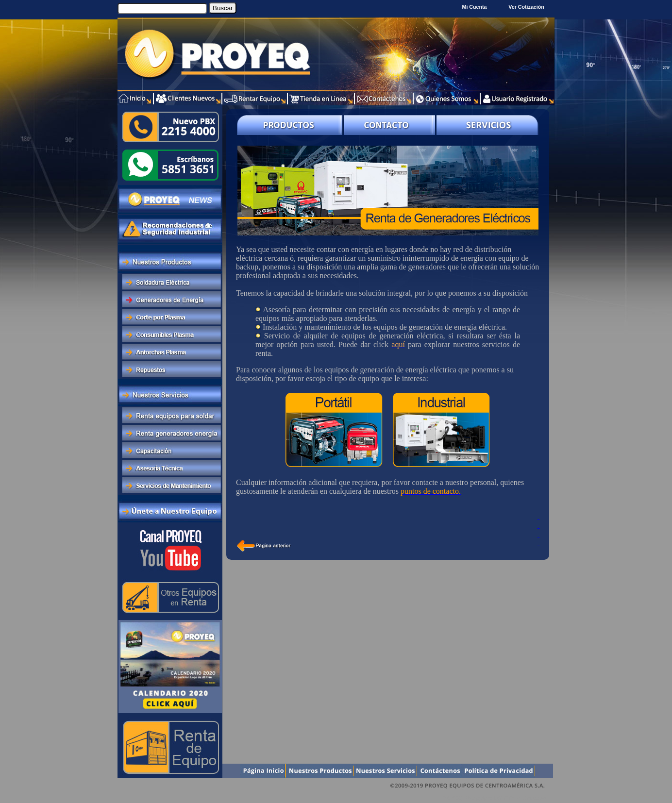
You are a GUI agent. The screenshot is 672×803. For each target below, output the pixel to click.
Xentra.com (534, 798)
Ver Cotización (528, 7)
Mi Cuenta (475, 7)
